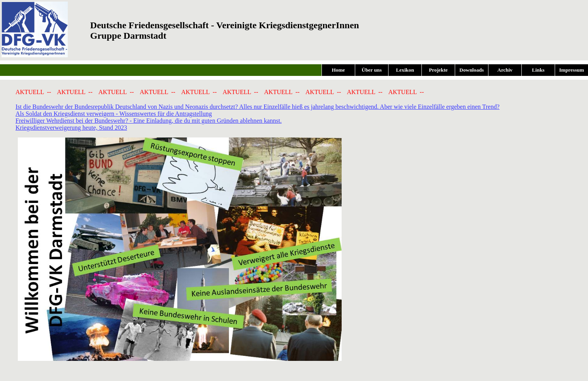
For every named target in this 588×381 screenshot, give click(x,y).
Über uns (372, 70)
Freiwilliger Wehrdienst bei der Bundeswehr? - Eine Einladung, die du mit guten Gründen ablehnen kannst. (149, 121)
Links (538, 70)
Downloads (472, 70)
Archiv (505, 70)
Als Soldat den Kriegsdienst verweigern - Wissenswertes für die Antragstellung (114, 114)
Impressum (571, 70)
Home (338, 70)
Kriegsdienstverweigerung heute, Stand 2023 (71, 128)
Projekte (438, 70)
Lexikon (405, 70)
